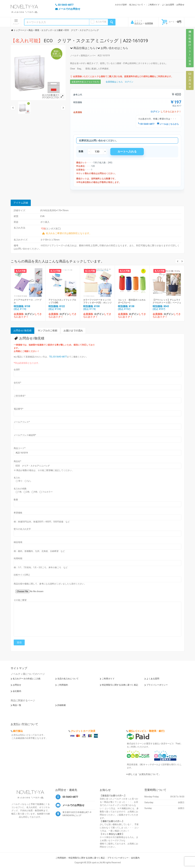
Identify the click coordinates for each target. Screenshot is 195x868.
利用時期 (18, 558)
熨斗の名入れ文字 (22, 529)
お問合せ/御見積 (22, 331)
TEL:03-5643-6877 (58, 357)
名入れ (17, 478)
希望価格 (18, 513)
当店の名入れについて (68, 679)
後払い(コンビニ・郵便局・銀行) (147, 731)
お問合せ (180, 5)
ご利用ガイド (154, 5)
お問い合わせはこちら (113, 48)
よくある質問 (168, 5)
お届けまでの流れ (73, 331)
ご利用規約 (63, 685)
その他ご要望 (20, 600)
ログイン (138, 23)
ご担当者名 (20, 396)
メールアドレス (22, 422)
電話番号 (19, 409)
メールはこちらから (168, 124)
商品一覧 (17, 705)
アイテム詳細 (21, 203)
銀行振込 (18, 731)
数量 (16, 500)
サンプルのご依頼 (48, 331)
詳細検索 (62, 705)
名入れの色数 (20, 489)
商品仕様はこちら (83, 48)
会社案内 (17, 691)
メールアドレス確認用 (25, 435)
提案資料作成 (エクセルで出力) (85, 82)
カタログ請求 (121, 5)
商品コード (20, 448)
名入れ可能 (101, 22)
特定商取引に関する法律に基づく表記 (120, 685)
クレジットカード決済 (83, 731)
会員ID (17, 369)
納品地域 (18, 542)
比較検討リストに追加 (190, 48)
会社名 (17, 383)
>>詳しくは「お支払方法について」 (143, 774)
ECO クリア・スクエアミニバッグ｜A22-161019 (79, 41)
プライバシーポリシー (157, 685)
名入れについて (136, 5)
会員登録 (149, 23)
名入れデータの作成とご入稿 (27, 679)
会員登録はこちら (114, 82)
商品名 (17, 461)
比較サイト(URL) (22, 575)
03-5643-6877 (146, 124)
